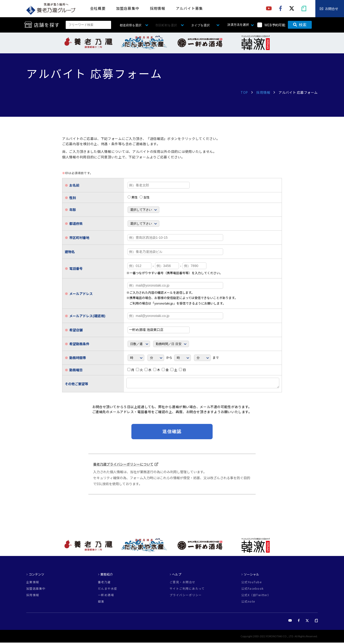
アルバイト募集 (189, 8)
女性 (145, 197)
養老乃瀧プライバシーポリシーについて (123, 466)
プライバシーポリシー (186, 596)
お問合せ (332, 9)
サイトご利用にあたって (187, 590)
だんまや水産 (108, 590)
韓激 (101, 603)
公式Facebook (252, 590)
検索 (300, 25)
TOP (244, 92)
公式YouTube (251, 583)
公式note (248, 603)
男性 (133, 197)
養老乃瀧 (104, 583)
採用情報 (158, 8)
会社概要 (98, 8)
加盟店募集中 (128, 8)
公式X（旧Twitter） (256, 596)
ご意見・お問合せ (183, 583)
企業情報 (33, 583)
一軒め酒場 (106, 596)
